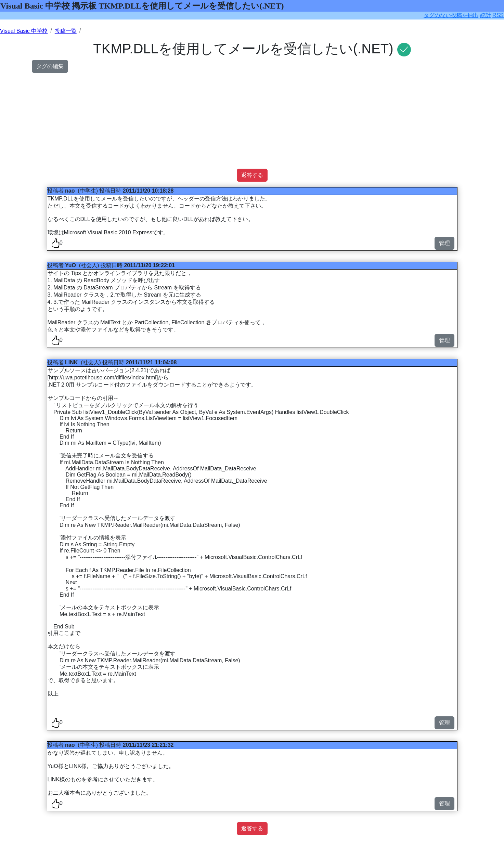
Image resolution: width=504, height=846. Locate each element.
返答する (252, 175)
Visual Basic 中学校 (24, 31)
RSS (498, 15)
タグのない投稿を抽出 (451, 15)
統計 (486, 15)
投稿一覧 (66, 31)
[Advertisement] (236, 121)
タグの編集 (50, 66)
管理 (444, 243)
